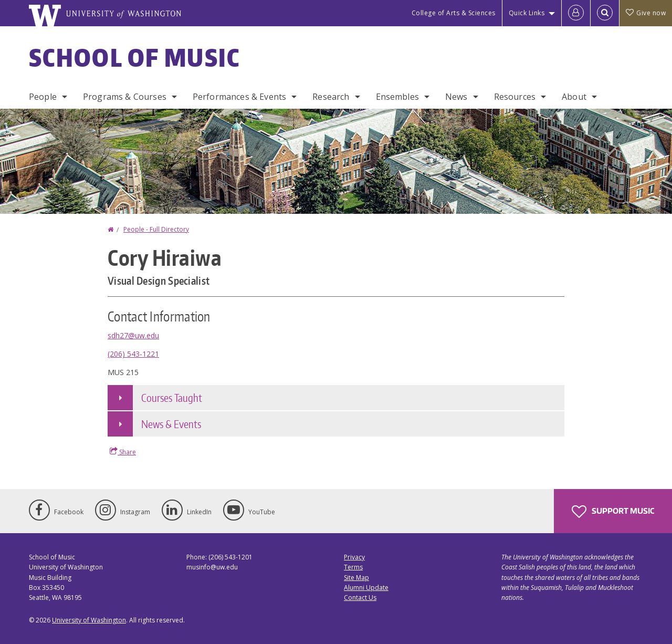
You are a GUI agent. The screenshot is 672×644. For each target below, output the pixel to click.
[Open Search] (605, 13)
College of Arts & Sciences (454, 13)
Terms (353, 567)
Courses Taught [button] (172, 398)
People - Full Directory (156, 229)
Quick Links (527, 13)
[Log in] (576, 13)
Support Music (613, 512)
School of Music (135, 57)
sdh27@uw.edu (133, 335)
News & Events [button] (171, 424)
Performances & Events (239, 97)
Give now (646, 13)
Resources (515, 97)
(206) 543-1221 (133, 354)
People (43, 97)
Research (331, 97)
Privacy (354, 557)
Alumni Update (366, 588)
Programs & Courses (125, 97)
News (456, 97)
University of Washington (89, 620)
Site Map (356, 578)
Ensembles (397, 97)
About (574, 97)
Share (123, 452)
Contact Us (360, 598)
